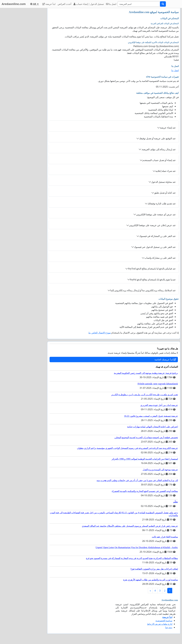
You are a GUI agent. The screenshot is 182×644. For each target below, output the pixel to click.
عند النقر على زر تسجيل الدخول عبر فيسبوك (155, 247)
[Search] (139, 4)
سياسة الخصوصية (164, 621)
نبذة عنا (169, 627)
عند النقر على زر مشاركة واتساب (160, 258)
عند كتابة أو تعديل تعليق (165, 193)
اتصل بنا (111, 4)
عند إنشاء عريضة (168, 128)
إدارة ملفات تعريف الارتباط (160, 624)
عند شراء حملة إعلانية (166, 171)
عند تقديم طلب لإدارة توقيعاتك (162, 204)
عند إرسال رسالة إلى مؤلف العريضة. (159, 149)
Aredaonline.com (14, 4)
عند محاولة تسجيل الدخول (164, 182)
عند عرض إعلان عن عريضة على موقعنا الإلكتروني (152, 225)
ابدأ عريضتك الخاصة (165, 360)
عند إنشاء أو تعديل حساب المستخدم (159, 160)
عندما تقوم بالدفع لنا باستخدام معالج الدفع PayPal (153, 280)
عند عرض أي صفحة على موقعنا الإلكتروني (156, 215)
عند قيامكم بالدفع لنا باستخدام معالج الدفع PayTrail (152, 269)
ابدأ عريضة (49, 4)
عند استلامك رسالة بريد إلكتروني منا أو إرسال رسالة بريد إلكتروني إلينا (143, 290)
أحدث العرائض (64, 4)
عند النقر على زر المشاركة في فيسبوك (157, 236)
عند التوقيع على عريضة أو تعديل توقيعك (157, 138)
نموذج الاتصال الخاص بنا (100, 333)
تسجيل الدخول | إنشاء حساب (89, 4)
